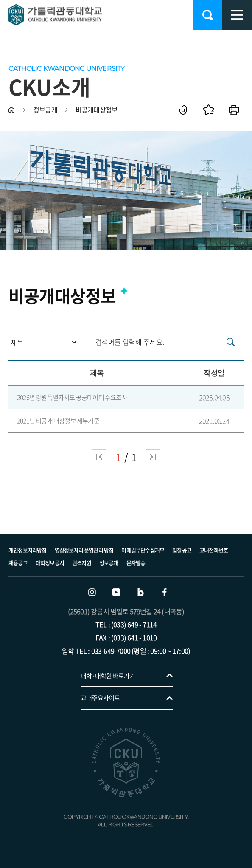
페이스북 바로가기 (165, 592)
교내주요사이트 (100, 698)
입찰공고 (182, 550)
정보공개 (109, 563)
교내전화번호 (214, 550)
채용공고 (18, 563)
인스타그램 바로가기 (92, 592)
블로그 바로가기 (140, 592)
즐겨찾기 (209, 110)
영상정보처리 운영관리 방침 (84, 550)
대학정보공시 (50, 563)
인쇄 (234, 110)
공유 (183, 110)
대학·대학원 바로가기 (108, 676)
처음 (99, 457)
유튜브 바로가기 (116, 592)
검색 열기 (207, 15)
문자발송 (136, 563)
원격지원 (82, 563)
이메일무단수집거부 (143, 550)
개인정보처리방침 (28, 550)
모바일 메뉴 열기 (237, 15)
